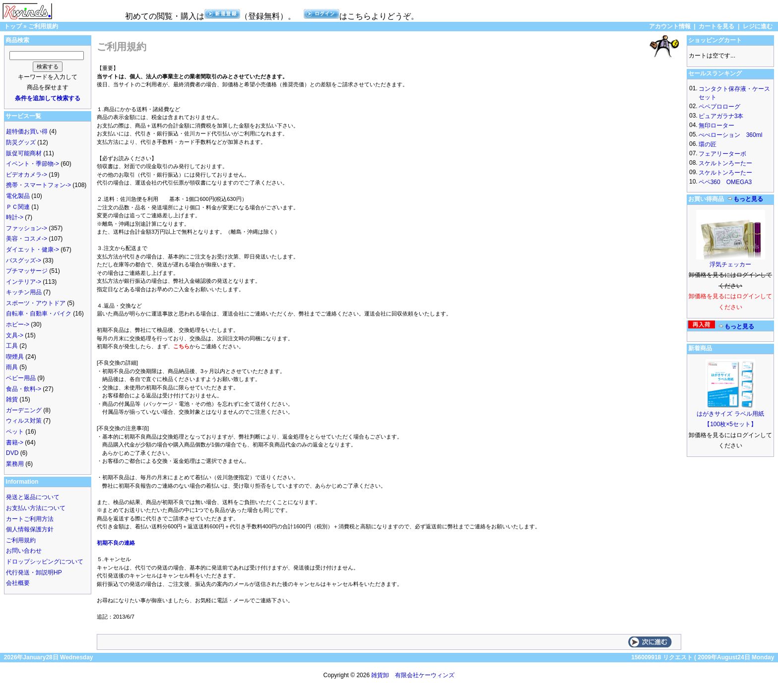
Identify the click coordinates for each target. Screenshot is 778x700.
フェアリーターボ (722, 154)
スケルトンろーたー (725, 163)
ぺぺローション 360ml (731, 135)
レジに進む (758, 26)
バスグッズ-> (24, 260)
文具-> (15, 335)
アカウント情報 (670, 26)
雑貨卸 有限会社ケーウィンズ (413, 675)
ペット (15, 432)
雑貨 (12, 399)
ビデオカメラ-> (27, 175)
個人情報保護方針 (30, 529)
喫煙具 (15, 357)
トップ (13, 26)
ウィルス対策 (24, 421)
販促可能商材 (24, 153)
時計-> (15, 217)
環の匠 (708, 144)
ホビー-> (18, 324)
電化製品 (18, 196)
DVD (12, 453)
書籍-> (15, 443)
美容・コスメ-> (27, 239)
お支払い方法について (36, 508)
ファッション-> (27, 228)
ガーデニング (24, 410)
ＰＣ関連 (18, 207)
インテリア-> (24, 282)
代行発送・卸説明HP (34, 573)
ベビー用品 (21, 378)
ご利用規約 (43, 26)
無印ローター (716, 126)
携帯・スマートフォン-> (38, 185)
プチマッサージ (27, 271)
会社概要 (18, 583)
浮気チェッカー (730, 264)
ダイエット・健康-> (32, 250)
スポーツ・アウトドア (36, 303)
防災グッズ (21, 142)
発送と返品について (33, 497)
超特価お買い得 (27, 131)
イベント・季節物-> (32, 164)
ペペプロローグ (719, 107)
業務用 (15, 464)
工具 (12, 346)
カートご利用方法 (30, 519)
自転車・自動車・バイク (39, 314)
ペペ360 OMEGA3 (725, 182)
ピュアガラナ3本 (721, 116)
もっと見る (745, 199)
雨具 (12, 367)
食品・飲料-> (24, 389)
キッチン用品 (24, 292)
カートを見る (716, 26)
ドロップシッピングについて (45, 562)
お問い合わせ (24, 551)
